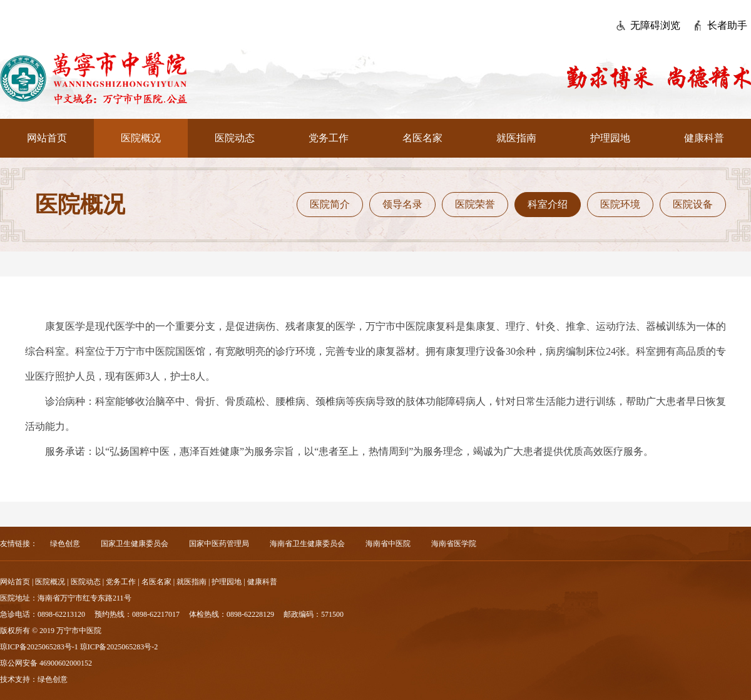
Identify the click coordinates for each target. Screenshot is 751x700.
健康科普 (704, 138)
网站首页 (47, 138)
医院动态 (235, 138)
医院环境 (620, 204)
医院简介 (330, 204)
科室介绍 (548, 204)
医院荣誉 (475, 204)
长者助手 (727, 25)
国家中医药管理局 (219, 544)
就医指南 (516, 138)
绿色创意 (65, 544)
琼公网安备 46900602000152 (46, 663)
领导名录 (402, 204)
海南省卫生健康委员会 (307, 544)
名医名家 (422, 138)
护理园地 (610, 138)
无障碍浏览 (655, 25)
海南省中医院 (388, 544)
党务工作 (329, 138)
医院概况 (141, 138)
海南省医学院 (454, 544)
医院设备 (693, 204)
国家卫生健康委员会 (135, 544)
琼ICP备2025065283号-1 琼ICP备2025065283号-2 (79, 647)
